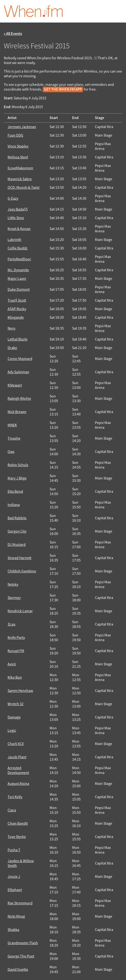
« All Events (13, 34)
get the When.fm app (63, 90)
